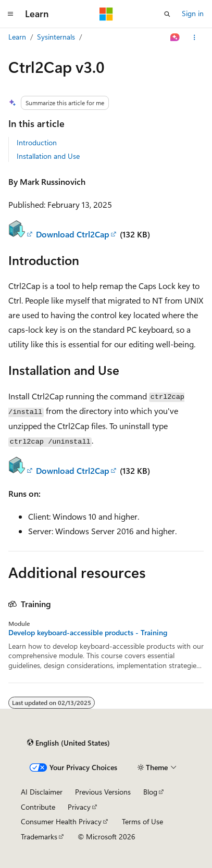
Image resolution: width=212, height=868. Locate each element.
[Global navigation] (10, 14)
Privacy (79, 807)
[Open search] (167, 14)
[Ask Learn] (175, 37)
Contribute (38, 807)
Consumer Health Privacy (61, 821)
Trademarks (39, 836)
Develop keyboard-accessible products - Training (88, 633)
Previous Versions (103, 792)
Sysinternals (56, 37)
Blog (150, 792)
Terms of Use (142, 821)
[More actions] (195, 37)
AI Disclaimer (42, 792)
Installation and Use (48, 156)
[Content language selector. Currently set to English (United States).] (68, 743)
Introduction (37, 142)
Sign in (193, 13)
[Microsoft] (106, 14)
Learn (17, 37)
